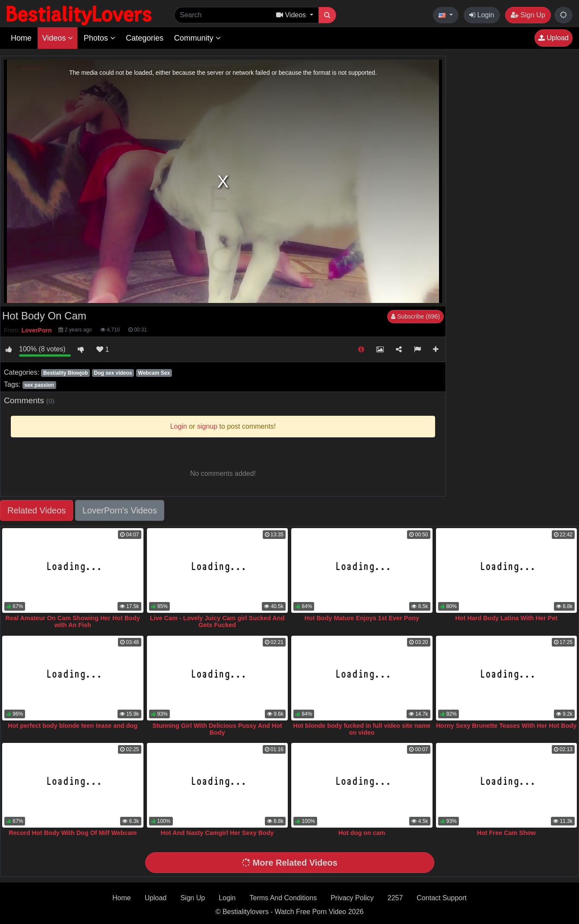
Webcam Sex (154, 373)
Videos (57, 38)
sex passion (39, 385)
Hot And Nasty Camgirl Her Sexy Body (217, 833)
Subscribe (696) (415, 316)
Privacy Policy (352, 898)
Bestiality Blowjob (65, 373)
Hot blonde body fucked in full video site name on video (362, 729)
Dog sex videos (113, 373)
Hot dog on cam (362, 833)
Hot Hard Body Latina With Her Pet (506, 618)
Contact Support (442, 898)
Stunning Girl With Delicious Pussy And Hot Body (217, 729)
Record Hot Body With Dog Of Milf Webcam (73, 833)
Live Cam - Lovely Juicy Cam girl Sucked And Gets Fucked (217, 621)
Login (482, 15)
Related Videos (37, 510)
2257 (395, 898)
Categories (145, 38)
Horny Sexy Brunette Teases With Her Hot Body (506, 726)
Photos (100, 38)
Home (21, 38)
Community (197, 38)
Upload (554, 38)
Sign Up (528, 15)
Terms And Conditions (283, 898)
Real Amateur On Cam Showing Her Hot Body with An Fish (73, 621)
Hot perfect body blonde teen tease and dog (73, 726)
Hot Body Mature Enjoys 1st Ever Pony (362, 618)
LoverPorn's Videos (120, 510)
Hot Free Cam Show (506, 833)
